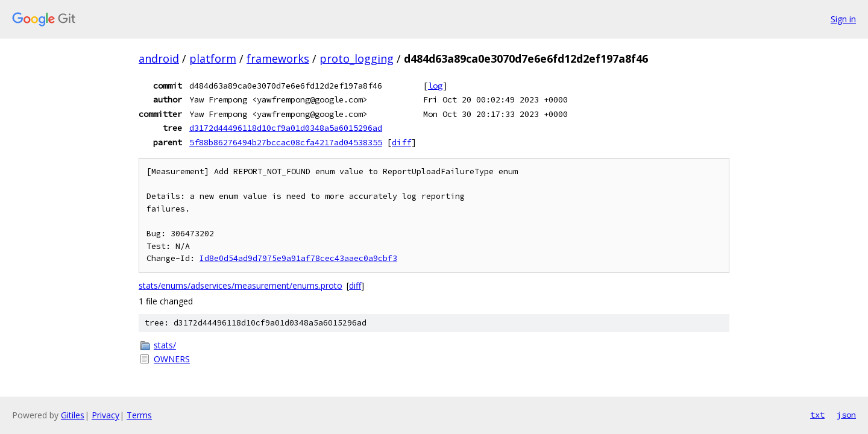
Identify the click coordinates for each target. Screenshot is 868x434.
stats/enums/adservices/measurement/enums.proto (241, 285)
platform (213, 58)
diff (401, 142)
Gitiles (73, 415)
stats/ (165, 345)
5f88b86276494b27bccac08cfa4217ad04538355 (286, 142)
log (435, 86)
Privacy (105, 415)
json (846, 415)
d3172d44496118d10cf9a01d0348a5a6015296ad (286, 128)
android (159, 58)
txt (817, 415)
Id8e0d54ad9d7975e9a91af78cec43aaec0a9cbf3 (298, 258)
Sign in (843, 19)
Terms (139, 415)
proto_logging (357, 58)
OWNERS (172, 359)
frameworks (278, 58)
